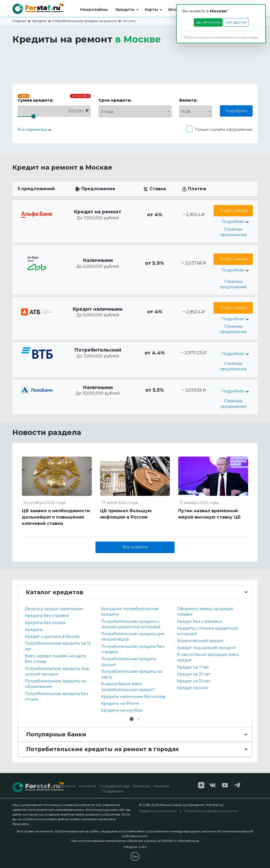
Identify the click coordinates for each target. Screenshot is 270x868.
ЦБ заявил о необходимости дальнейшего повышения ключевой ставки (56, 517)
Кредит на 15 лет (194, 681)
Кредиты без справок (47, 616)
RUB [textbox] (186, 112)
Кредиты (125, 9)
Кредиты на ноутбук (122, 710)
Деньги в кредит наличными (54, 609)
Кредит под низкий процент (206, 648)
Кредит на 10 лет (194, 674)
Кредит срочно (192, 688)
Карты (151, 9)
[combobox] (135, 111)
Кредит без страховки (199, 621)
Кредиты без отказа (45, 623)
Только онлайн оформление (223, 130)
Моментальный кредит (200, 641)
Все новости (135, 547)
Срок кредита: (115, 100)
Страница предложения (233, 232)
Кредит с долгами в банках (52, 636)
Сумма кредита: (35, 100)
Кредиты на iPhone (120, 703)
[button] (132, 719)
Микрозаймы (94, 9)
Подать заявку (233, 210)
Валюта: (188, 100)
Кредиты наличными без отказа (133, 697)
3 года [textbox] (107, 112)
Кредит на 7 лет (193, 667)
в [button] (138, 39)
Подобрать (236, 111)
